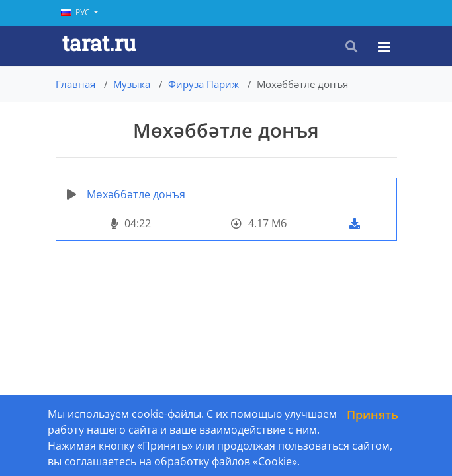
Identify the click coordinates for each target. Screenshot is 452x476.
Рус (76, 12)
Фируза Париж (203, 84)
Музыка (132, 84)
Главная (75, 84)
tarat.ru (99, 43)
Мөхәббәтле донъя (136, 194)
